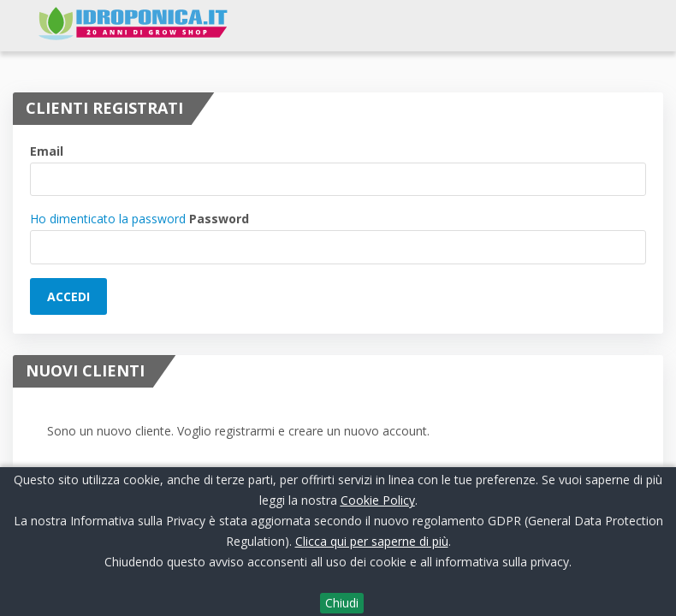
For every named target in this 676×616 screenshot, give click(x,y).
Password (219, 219)
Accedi (68, 296)
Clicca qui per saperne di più (372, 541)
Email (47, 151)
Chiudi (342, 603)
